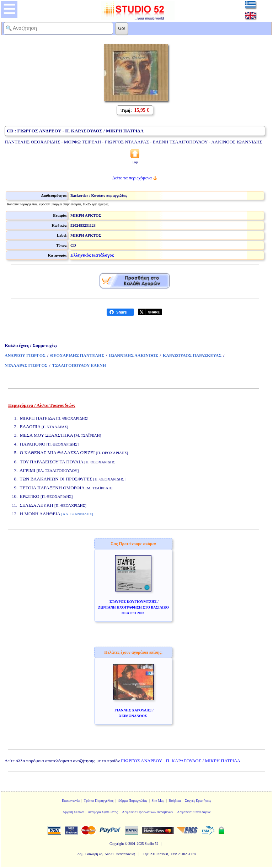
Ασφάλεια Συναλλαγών (194, 812)
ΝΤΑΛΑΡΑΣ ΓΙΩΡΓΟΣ (26, 365)
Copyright (117, 844)
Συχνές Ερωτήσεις (198, 801)
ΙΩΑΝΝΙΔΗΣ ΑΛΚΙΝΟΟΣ (133, 356)
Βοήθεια (175, 801)
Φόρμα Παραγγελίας (132, 801)
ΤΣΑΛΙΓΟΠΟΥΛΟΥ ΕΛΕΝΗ (79, 365)
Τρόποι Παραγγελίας (99, 801)
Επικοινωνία (71, 801)
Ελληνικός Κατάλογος (92, 255)
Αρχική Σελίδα (73, 812)
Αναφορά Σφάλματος (103, 812)
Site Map (158, 801)
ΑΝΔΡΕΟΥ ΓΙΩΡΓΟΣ (25, 356)
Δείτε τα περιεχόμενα (132, 178)
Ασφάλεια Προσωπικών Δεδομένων (148, 812)
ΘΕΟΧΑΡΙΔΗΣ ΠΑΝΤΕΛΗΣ (77, 356)
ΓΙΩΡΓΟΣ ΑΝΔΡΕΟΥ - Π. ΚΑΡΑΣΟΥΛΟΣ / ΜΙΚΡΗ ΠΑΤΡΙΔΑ (181, 761)
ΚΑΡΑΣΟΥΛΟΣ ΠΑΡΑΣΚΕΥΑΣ (192, 356)
